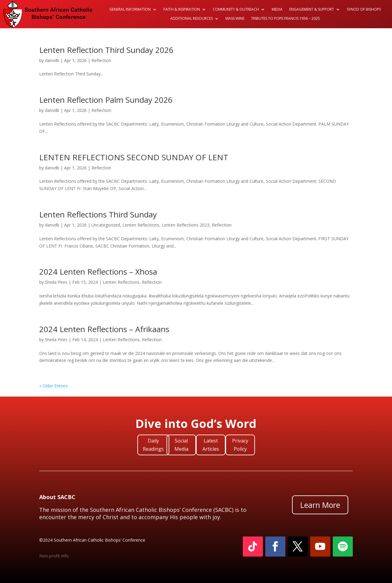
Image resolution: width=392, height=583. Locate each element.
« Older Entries (53, 386)
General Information (130, 10)
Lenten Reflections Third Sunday (98, 214)
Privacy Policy (240, 445)
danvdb (52, 60)
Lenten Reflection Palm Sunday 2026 (106, 100)
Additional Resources (191, 19)
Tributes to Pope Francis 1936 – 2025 (285, 19)
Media (277, 10)
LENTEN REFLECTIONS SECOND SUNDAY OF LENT (134, 157)
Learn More (320, 505)
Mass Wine (235, 19)
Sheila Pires (56, 282)
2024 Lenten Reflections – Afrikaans (104, 329)
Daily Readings (153, 445)
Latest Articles (211, 445)
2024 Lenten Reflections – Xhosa (98, 272)
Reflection (101, 60)
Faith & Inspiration (182, 10)
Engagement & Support (312, 10)
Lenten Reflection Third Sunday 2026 (106, 50)
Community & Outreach (236, 10)
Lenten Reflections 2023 (186, 225)
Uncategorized (106, 225)
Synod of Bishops (364, 10)
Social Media (181, 445)
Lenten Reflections (141, 225)
